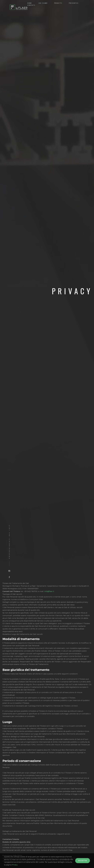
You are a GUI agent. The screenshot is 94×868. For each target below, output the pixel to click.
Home (30, 3)
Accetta (83, 861)
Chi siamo (43, 3)
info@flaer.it (49, 591)
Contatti (31, 5)
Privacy (15, 865)
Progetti (58, 3)
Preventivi (74, 3)
